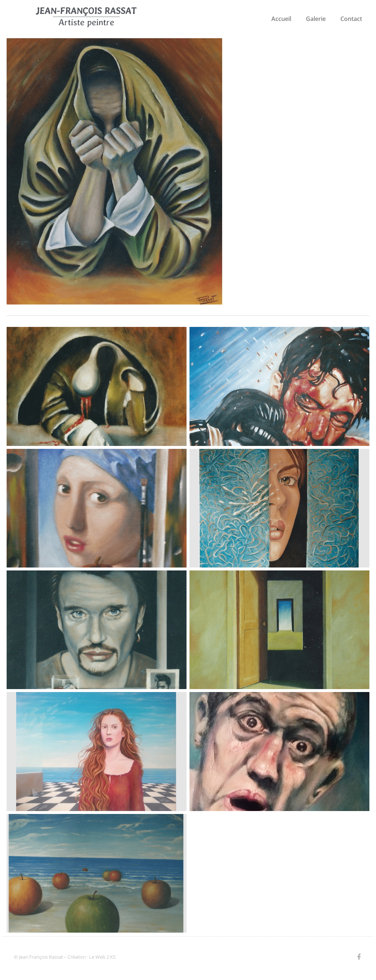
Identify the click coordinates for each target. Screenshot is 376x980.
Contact (351, 19)
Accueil (281, 19)
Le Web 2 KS (102, 957)
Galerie (316, 19)
